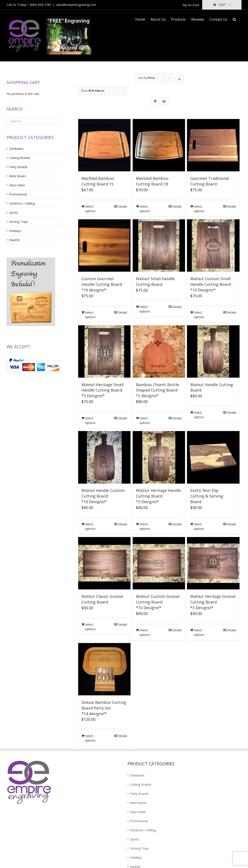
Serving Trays (19, 222)
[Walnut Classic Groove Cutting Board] (104, 563)
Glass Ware (17, 185)
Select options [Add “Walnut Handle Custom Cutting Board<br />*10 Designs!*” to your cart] (90, 526)
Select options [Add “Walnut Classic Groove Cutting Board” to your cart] (90, 627)
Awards (14, 240)
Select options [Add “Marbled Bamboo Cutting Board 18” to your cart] (145, 209)
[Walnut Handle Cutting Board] (213, 351)
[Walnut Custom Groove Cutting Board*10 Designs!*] (159, 563)
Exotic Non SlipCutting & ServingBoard (207, 496)
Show (93, 91)
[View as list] (164, 101)
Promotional (18, 194)
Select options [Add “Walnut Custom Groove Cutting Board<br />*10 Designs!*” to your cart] (145, 632)
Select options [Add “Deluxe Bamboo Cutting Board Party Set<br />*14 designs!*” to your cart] (90, 738)
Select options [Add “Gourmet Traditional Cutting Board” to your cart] (199, 209)
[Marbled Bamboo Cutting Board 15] (104, 145)
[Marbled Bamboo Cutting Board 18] (159, 145)
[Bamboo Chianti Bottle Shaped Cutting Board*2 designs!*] (159, 351)
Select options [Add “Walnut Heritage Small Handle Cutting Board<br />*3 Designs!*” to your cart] (90, 420)
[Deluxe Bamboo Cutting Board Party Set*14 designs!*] (104, 669)
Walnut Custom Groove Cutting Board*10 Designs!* (158, 602)
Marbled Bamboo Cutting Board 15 (98, 181)
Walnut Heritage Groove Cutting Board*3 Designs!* (213, 602)
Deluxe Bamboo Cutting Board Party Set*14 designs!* (104, 708)
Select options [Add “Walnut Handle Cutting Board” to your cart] (199, 415)
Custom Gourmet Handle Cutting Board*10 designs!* (102, 284)
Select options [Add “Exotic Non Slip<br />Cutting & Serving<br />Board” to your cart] (199, 526)
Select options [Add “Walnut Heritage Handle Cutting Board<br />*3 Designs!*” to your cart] (145, 526)
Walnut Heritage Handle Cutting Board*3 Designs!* (158, 496)
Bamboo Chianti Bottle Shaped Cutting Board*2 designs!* (157, 390)
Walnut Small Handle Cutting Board (155, 281)
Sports (14, 212)
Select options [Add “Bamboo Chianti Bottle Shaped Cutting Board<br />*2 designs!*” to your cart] (145, 420)
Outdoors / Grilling (22, 203)
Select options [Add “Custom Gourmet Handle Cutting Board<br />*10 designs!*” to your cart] (90, 315)
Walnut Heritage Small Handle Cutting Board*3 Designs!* (103, 390)
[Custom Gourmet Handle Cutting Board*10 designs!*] (104, 246)
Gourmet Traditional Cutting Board (210, 181)
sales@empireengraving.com (76, 5)
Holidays (15, 231)
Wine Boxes (17, 176)
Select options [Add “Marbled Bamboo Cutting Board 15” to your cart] (90, 209)
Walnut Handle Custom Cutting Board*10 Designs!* (103, 496)
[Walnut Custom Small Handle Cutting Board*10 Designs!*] (213, 246)
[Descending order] (179, 79)
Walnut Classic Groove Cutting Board (102, 599)
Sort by (147, 78)
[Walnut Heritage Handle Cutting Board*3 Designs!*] (159, 457)
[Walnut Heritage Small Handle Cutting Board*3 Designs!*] (104, 351)
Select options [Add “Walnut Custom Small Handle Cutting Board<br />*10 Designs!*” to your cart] (199, 315)
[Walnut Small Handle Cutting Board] (159, 246)
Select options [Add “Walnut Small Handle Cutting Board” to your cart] (145, 309)
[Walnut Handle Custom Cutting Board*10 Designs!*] (104, 457)
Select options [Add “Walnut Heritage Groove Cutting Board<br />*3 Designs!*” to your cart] (199, 632)
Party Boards (18, 167)
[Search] (234, 19)
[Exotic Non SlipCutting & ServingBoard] (213, 457)
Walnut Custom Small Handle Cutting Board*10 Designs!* (211, 284)
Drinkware (16, 149)
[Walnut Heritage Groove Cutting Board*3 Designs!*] (213, 563)
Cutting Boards (20, 158)
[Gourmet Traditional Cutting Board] (213, 145)
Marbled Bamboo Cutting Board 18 (152, 181)
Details (122, 206)
